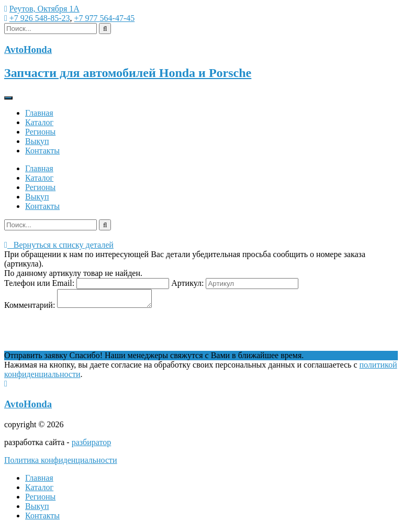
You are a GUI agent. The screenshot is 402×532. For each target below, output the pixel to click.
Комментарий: (30, 308)
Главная (39, 113)
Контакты (42, 151)
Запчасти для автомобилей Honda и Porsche (128, 73)
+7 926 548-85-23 (40, 18)
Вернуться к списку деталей (59, 245)
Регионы (40, 132)
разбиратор (92, 445)
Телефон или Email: (39, 283)
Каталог (39, 122)
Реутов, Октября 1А (44, 9)
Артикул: (187, 283)
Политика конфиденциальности (61, 463)
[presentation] (84, 334)
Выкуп (37, 141)
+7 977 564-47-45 (105, 18)
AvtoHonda (28, 407)
